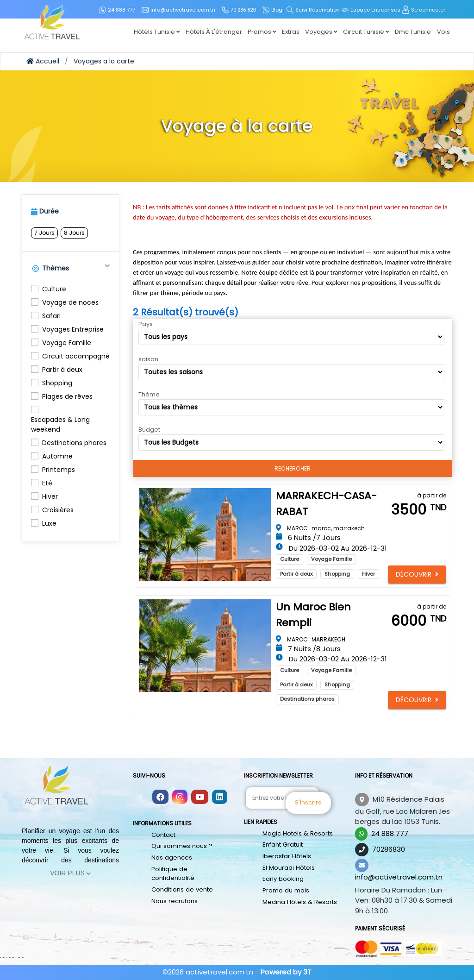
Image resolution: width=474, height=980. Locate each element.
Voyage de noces (70, 302)
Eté (47, 483)
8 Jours (74, 233)
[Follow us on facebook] (160, 798)
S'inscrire (331, 798)
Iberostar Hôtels (287, 856)
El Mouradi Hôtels (288, 867)
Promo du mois (285, 890)
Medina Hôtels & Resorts (299, 901)
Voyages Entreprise (73, 329)
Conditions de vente (182, 889)
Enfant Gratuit (282, 845)
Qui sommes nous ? (181, 846)
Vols (443, 32)
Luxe (49, 523)
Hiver (50, 496)
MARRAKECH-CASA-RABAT (326, 504)
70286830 (389, 849)
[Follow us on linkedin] (220, 798)
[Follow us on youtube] (200, 798)
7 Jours (44, 233)
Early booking (283, 879)
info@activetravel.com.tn (399, 877)
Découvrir (417, 574)
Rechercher (293, 468)
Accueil (43, 61)
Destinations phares (74, 443)
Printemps (59, 470)
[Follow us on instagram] (180, 798)
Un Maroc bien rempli (313, 615)
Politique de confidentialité (173, 873)
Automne (57, 456)
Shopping (57, 383)
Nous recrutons (174, 901)
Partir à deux (62, 370)
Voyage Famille (67, 343)
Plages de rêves (67, 396)
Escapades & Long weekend (60, 424)
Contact (163, 835)
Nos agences (172, 857)
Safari (51, 316)
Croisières (58, 510)
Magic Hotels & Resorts (297, 833)
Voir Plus (70, 873)
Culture (54, 289)
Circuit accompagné (76, 356)
